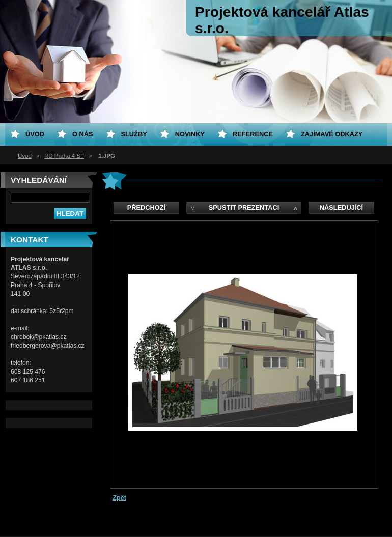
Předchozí (146, 207)
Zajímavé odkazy (332, 134)
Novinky (190, 134)
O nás (83, 134)
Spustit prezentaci (244, 207)
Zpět (119, 498)
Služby (134, 134)
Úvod (25, 156)
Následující (341, 207)
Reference (253, 134)
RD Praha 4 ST (64, 156)
